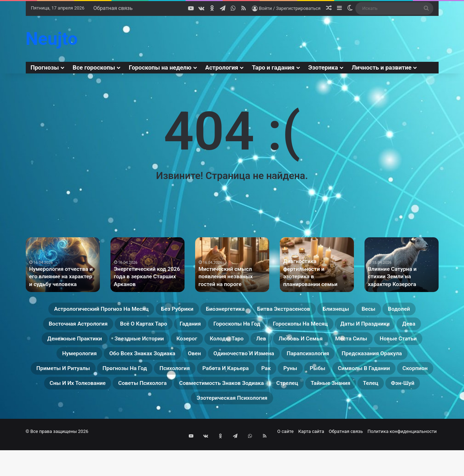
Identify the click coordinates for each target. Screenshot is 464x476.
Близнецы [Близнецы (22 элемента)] (401, 310)
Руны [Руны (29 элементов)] (369, 395)
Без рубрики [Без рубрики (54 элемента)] (203, 310)
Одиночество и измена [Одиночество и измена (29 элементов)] (217, 378)
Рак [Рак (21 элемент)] (340, 395)
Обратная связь (113, 8)
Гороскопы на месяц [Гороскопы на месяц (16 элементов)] (76, 344)
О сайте (285, 463)
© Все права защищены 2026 (57, 463)
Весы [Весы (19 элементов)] (71, 327)
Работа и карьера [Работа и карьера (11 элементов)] (290, 395)
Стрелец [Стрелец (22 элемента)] (107, 429)
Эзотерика (323, 67)
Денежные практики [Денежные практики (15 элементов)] (269, 344)
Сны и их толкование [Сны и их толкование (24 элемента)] (196, 412)
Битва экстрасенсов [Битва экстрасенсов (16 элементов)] (336, 310)
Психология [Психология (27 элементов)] (226, 395)
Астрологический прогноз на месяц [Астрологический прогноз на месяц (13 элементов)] (107, 310)
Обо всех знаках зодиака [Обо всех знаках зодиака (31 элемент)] (91, 378)
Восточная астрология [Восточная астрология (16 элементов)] (174, 327)
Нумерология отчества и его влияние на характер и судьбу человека (62, 278)
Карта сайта (311, 463)
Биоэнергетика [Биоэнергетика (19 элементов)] (263, 310)
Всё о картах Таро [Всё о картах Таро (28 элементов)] (256, 327)
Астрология (222, 67)
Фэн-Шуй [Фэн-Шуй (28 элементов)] (250, 429)
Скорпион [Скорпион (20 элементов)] (130, 412)
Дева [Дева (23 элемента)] (212, 344)
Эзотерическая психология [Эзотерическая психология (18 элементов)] (325, 429)
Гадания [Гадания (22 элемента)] (314, 327)
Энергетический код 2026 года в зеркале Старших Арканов (144, 278)
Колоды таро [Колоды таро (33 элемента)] (95, 361)
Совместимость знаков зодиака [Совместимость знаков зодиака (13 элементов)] (377, 412)
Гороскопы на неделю (160, 67)
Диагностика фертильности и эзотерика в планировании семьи (317, 278)
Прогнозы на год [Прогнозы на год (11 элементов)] (164, 395)
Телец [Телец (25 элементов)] (211, 429)
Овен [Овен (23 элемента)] (155, 378)
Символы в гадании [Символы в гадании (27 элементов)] (66, 412)
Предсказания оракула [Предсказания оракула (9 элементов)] (377, 378)
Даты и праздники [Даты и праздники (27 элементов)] (157, 344)
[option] (63, 265)
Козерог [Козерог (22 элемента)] (410, 344)
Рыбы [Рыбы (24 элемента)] (402, 395)
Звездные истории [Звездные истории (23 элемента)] (350, 344)
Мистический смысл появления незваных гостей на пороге (231, 278)
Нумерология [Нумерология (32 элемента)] (368, 361)
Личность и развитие (382, 67)
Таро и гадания (273, 67)
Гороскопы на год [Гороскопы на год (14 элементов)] (372, 327)
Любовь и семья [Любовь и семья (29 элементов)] (186, 361)
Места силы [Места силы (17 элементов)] (249, 361)
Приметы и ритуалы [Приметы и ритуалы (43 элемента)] (87, 395)
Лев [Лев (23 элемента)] (138, 361)
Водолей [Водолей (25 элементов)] (108, 327)
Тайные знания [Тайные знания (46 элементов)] (161, 429)
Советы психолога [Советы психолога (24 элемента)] (278, 412)
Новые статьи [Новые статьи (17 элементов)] (308, 361)
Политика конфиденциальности (402, 463)
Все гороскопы (94, 67)
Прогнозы (45, 67)
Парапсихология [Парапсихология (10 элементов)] (297, 378)
